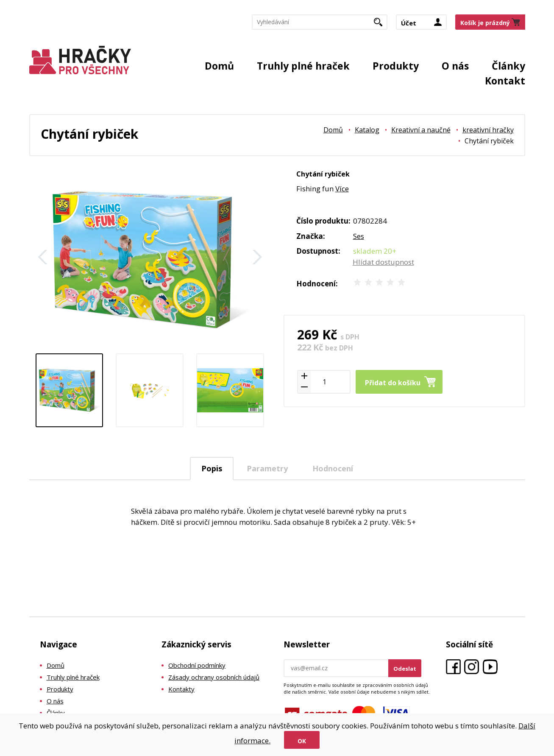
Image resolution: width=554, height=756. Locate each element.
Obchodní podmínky (197, 665)
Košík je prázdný (485, 23)
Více (342, 189)
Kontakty (181, 689)
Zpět (43, 257)
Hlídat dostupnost (383, 262)
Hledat (381, 25)
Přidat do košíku (393, 383)
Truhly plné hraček (303, 66)
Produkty (396, 66)
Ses (359, 236)
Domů (219, 66)
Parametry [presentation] (267, 468)
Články (508, 66)
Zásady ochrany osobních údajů (214, 677)
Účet (409, 23)
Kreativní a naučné (421, 130)
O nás (455, 66)
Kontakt (505, 81)
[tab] (212, 469)
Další (257, 257)
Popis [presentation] (212, 468)
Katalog (367, 130)
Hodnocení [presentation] (333, 468)
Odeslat (405, 669)
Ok (302, 741)
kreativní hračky (488, 130)
